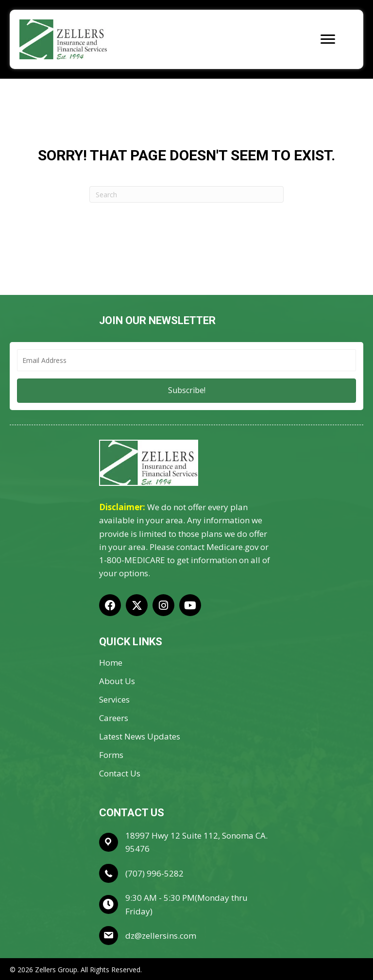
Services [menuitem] (114, 700)
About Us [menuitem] (117, 682)
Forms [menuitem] (111, 756)
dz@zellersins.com (161, 936)
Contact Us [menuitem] (120, 774)
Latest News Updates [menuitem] (140, 737)
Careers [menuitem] (114, 719)
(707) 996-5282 (154, 873)
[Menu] (328, 39)
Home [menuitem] (111, 663)
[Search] (186, 194)
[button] (186, 391)
